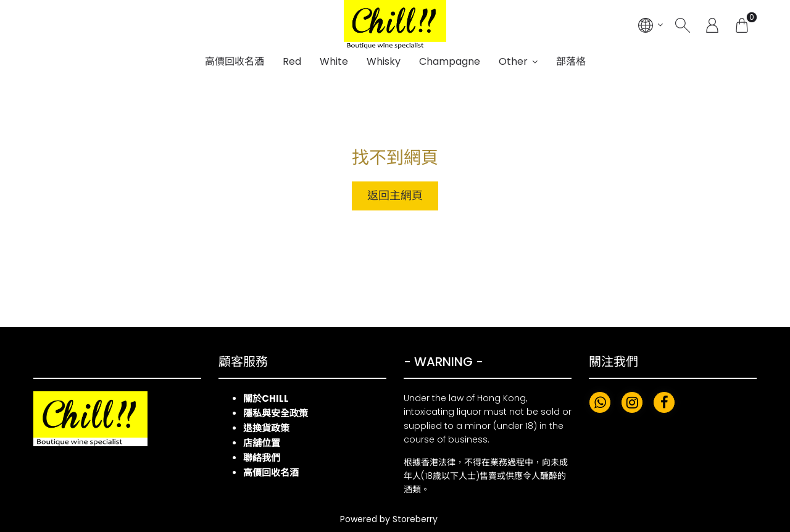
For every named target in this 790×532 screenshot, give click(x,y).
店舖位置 (262, 443)
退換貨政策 (266, 428)
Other (513, 61)
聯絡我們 (262, 458)
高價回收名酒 (235, 61)
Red (292, 61)
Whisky (384, 61)
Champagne (450, 61)
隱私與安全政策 (276, 413)
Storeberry (415, 519)
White (334, 61)
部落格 (571, 61)
